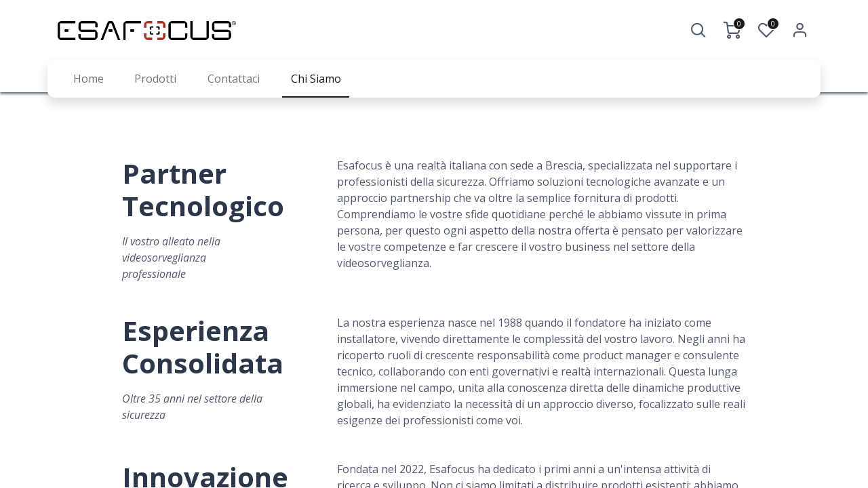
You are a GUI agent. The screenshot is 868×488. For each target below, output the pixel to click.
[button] (698, 30)
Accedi (800, 30)
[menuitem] (88, 79)
